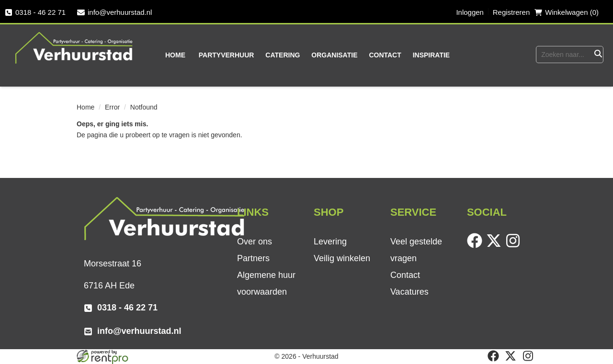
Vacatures (409, 292)
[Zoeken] (597, 55)
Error (112, 107)
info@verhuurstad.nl (114, 12)
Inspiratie (431, 55)
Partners (253, 258)
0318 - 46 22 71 (35, 12)
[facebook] (477, 246)
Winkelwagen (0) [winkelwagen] (567, 12)
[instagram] (515, 246)
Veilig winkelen (342, 258)
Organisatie (334, 55)
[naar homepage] (74, 47)
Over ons (255, 242)
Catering (283, 55)
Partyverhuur (227, 55)
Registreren (511, 12)
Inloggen (470, 12)
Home (175, 55)
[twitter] (496, 246)
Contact (385, 55)
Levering (330, 242)
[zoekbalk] (564, 55)
